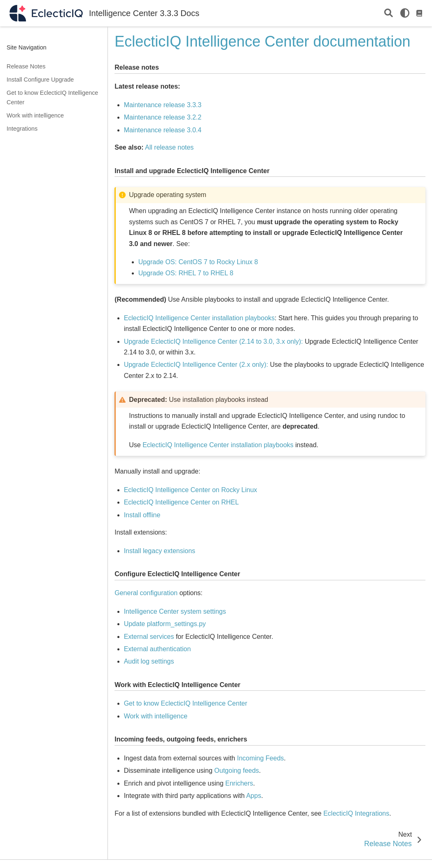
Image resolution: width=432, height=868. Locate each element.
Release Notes (26, 66)
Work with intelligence (35, 115)
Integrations (22, 129)
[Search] (389, 13)
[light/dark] (405, 13)
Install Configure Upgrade (40, 80)
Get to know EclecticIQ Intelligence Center (52, 98)
